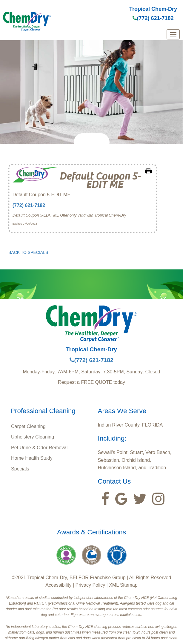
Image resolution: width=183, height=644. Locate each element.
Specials (20, 469)
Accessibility (58, 585)
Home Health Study (32, 458)
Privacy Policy (90, 585)
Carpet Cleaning (28, 426)
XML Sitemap (123, 585)
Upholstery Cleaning (33, 437)
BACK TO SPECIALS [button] (28, 252)
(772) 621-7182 (153, 18)
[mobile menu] (173, 34)
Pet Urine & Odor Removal (39, 448)
